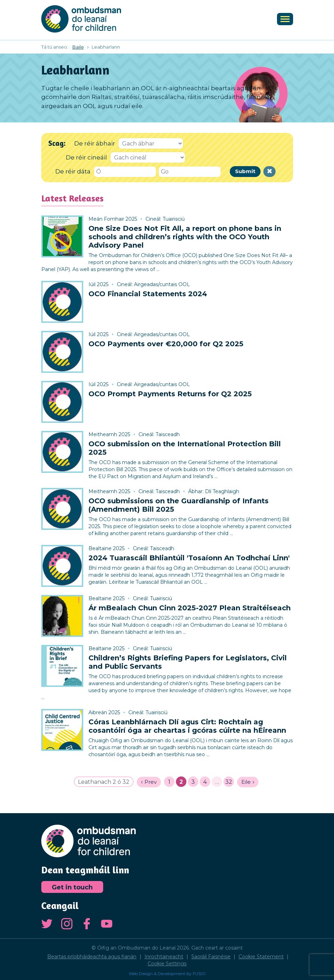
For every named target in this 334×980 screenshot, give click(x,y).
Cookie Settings (167, 964)
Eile (246, 782)
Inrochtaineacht (164, 957)
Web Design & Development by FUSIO (167, 974)
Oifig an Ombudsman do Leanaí (81, 19)
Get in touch (72, 887)
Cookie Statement (261, 957)
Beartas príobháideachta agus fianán (92, 957)
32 (229, 782)
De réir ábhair (95, 143)
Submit (245, 171)
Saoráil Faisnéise (211, 957)
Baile (78, 47)
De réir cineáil (86, 157)
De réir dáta (73, 171)
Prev (151, 782)
